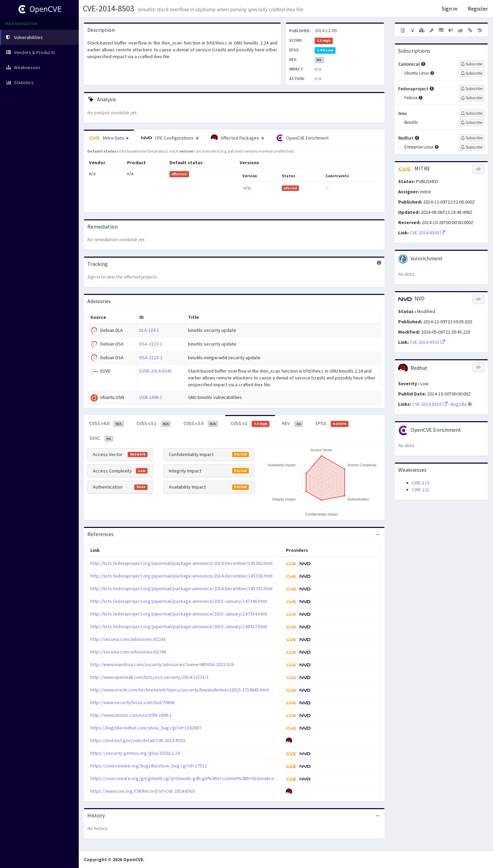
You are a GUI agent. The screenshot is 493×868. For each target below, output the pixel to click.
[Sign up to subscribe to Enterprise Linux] (472, 147)
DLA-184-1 (149, 330)
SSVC (101, 438)
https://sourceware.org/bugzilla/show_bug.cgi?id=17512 (149, 766)
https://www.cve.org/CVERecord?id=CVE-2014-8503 (143, 791)
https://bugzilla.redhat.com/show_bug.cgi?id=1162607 (146, 728)
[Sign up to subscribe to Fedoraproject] (472, 89)
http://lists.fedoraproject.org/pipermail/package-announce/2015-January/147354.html (179, 614)
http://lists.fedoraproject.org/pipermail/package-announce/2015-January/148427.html (179, 626)
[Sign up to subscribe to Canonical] (472, 64)
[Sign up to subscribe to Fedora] (472, 98)
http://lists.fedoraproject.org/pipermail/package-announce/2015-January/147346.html (179, 601)
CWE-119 (421, 483)
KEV (293, 424)
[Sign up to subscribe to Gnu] (472, 113)
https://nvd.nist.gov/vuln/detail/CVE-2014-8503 (138, 740)
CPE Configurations (170, 138)
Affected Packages (237, 138)
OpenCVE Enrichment (302, 138)
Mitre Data (109, 138)
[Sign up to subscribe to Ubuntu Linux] (472, 73)
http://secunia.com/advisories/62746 (128, 652)
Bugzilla (462, 404)
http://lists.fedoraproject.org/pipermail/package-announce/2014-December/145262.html (181, 563)
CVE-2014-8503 (109, 8)
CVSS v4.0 (107, 424)
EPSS (332, 424)
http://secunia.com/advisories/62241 (128, 639)
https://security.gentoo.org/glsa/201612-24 (135, 753)
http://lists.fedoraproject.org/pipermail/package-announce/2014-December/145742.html (181, 588)
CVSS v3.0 (201, 424)
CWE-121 (421, 490)
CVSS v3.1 (154, 424)
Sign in (450, 9)
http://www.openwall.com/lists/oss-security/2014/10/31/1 (150, 677)
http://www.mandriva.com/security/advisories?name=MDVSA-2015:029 (162, 664)
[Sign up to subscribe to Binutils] (472, 122)
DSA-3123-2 (151, 358)
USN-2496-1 (151, 397)
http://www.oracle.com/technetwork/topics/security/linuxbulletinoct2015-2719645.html (180, 690)
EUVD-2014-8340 (155, 371)
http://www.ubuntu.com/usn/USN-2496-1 (131, 715)
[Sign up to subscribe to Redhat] (472, 138)
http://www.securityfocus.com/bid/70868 (132, 702)
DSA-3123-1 (151, 344)
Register (478, 9)
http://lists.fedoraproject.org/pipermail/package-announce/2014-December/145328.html (181, 576)
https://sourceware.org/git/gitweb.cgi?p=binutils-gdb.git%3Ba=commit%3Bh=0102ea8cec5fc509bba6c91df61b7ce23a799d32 (220, 778)
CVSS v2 (250, 424)
